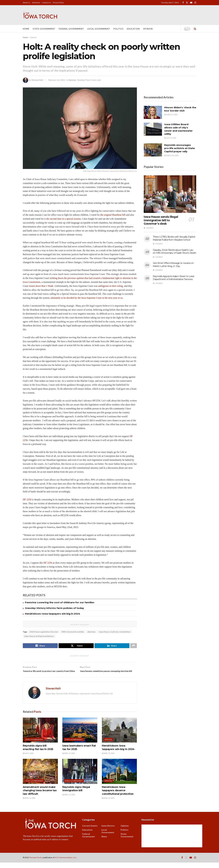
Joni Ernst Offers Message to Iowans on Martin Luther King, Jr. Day (173, 265)
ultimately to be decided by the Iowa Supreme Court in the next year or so (87, 298)
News (104, 842)
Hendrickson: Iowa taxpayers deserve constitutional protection (118, 796)
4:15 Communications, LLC (66, 863)
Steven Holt (37, 80)
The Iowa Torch (35, 863)
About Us (27, 3)
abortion (91, 632)
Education (133, 29)
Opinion (148, 29)
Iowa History (108, 831)
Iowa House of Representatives (39, 636)
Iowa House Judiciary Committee (115, 632)
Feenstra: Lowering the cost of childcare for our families (60, 602)
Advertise (36, 3)
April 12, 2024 (69, 800)
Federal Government (71, 29)
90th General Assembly (73, 632)
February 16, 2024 (57, 80)
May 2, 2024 (28, 759)
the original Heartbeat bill (113, 215)
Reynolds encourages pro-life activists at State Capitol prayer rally (180, 148)
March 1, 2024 (171, 115)
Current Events (90, 831)
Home (26, 29)
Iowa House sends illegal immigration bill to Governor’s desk (161, 220)
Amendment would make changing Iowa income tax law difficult (40, 796)
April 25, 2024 (69, 759)
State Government (44, 29)
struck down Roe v (38, 286)
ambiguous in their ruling (110, 286)
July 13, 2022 (170, 138)
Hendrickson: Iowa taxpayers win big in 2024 (53, 614)
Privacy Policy (58, 3)
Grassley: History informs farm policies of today (54, 608)
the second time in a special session (63, 219)
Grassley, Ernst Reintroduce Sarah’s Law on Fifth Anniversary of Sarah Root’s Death (174, 252)
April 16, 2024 (29, 804)
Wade (51, 286)
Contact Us (46, 3)
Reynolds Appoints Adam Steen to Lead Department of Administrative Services (173, 278)
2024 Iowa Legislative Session (44, 632)
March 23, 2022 (171, 155)
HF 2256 (27, 499)
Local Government (99, 29)
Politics (118, 29)
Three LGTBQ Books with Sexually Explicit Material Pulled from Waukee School (174, 238)
